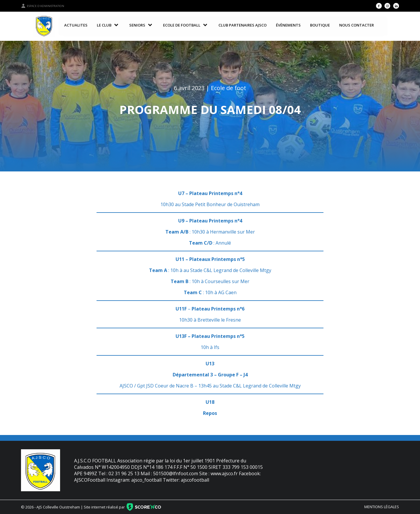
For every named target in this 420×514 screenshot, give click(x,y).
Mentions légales (382, 507)
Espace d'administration (43, 6)
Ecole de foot (229, 88)
